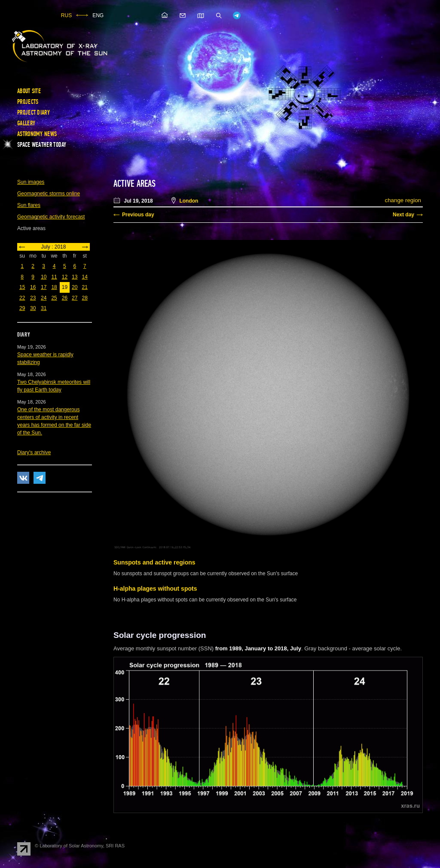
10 (44, 277)
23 (33, 298)
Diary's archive (34, 452)
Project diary (34, 112)
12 (65, 277)
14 (84, 277)
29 (22, 308)
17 (44, 287)
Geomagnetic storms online (49, 194)
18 (54, 287)
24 (44, 298)
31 (44, 308)
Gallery (26, 123)
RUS (66, 15)
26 (65, 298)
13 (75, 277)
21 (84, 287)
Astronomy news (37, 134)
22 (22, 298)
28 (84, 298)
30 (33, 308)
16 (33, 287)
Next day (403, 215)
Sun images (31, 182)
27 (75, 298)
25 (54, 298)
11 (54, 277)
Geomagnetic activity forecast (51, 217)
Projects (28, 102)
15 (22, 287)
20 (75, 287)
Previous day (138, 215)
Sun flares (29, 205)
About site (29, 91)
